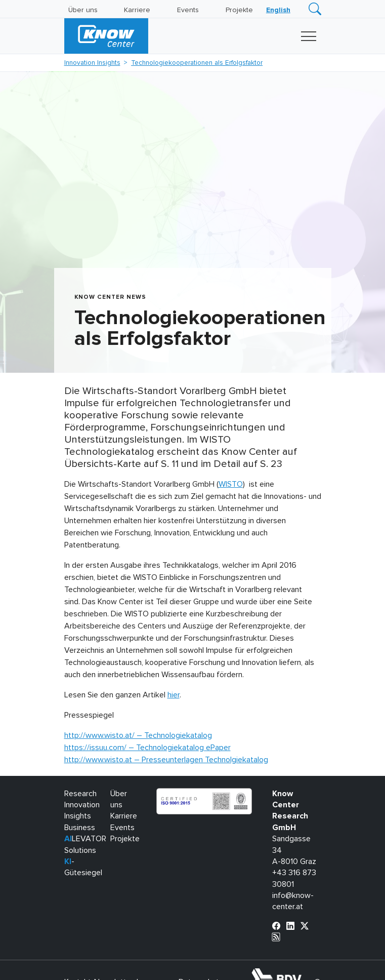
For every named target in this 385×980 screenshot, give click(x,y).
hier (174, 695)
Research (80, 794)
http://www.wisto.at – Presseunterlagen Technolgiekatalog (166, 760)
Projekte (239, 10)
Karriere (137, 10)
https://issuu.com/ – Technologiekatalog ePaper (147, 748)
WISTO (231, 484)
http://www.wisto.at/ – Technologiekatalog (138, 735)
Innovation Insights (92, 63)
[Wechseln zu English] (278, 10)
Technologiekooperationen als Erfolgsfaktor (197, 63)
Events (188, 10)
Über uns (83, 10)
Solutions (80, 850)
